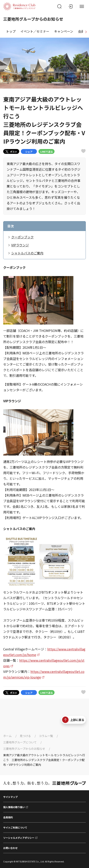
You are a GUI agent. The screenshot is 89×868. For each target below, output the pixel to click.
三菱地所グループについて (20, 742)
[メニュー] (82, 6)
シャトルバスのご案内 (27, 253)
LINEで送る (47, 152)
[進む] (86, 31)
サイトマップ (10, 797)
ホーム (7, 736)
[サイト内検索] (59, 6)
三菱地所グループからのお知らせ (24, 749)
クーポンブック (22, 237)
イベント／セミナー (35, 31)
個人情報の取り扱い (14, 807)
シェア (29, 152)
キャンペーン (64, 31)
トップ (11, 31)
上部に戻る (73, 720)
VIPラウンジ (20, 245)
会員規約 (8, 817)
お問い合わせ (10, 848)
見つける (25, 736)
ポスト (11, 152)
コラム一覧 (46, 736)
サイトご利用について (15, 827)
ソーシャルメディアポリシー (19, 838)
